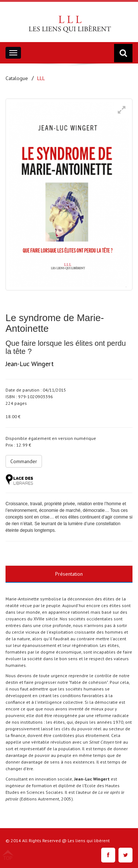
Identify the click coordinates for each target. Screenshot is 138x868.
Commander (24, 461)
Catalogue (17, 78)
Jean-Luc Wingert (30, 364)
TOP (8, 858)
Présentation (69, 574)
